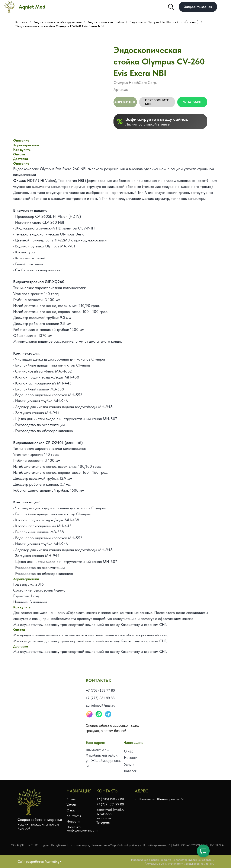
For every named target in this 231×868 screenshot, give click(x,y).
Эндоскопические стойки (105, 22)
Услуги (129, 772)
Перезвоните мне (157, 102)
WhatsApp (192, 102)
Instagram (104, 818)
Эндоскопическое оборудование (57, 22)
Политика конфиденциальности (82, 829)
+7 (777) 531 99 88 (100, 705)
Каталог (21, 22)
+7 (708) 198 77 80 (100, 698)
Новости (131, 763)
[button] (198, 7)
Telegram (103, 822)
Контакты (74, 816)
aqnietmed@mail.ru (101, 713)
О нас (129, 759)
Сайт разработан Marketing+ (40, 861)
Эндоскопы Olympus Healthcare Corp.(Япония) (164, 22)
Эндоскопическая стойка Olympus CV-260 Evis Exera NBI (60, 26)
